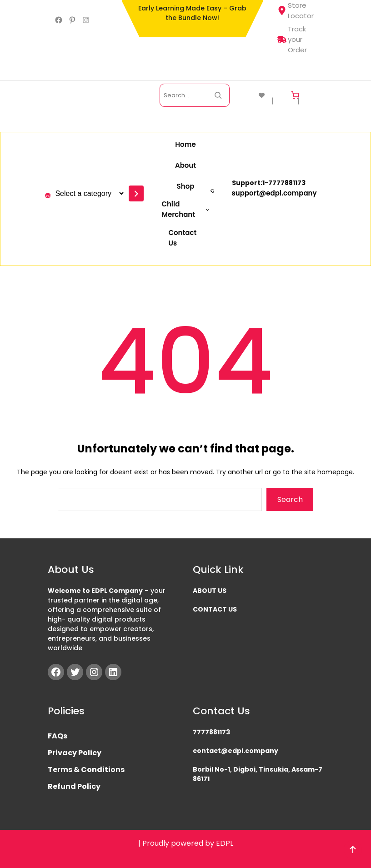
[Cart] (295, 95)
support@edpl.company (274, 193)
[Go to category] (136, 193)
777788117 (285, 183)
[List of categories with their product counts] (88, 193)
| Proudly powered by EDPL (186, 843)
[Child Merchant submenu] (185, 209)
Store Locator (296, 10)
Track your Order (292, 39)
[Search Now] (218, 95)
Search (290, 499)
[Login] (314, 95)
